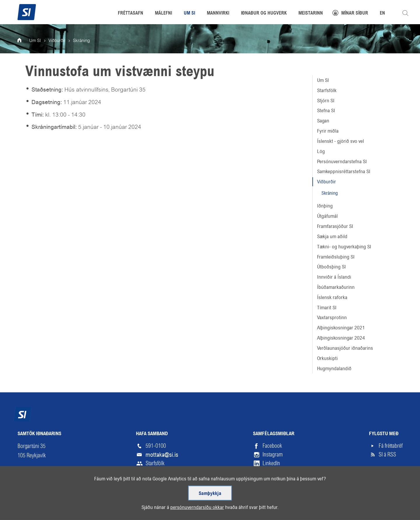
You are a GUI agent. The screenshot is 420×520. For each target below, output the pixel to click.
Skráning (330, 193)
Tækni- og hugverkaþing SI (344, 247)
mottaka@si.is (162, 455)
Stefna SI (326, 110)
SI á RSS (387, 455)
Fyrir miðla (328, 131)
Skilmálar (52, 510)
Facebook (272, 446)
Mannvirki (218, 13)
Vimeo (269, 472)
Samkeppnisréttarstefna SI (344, 171)
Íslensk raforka (332, 297)
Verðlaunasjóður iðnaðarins (345, 348)
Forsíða (23, 41)
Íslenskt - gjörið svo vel (341, 141)
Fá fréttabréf (391, 446)
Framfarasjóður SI (335, 226)
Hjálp (80, 510)
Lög (321, 151)
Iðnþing (325, 206)
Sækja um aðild (332, 236)
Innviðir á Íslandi (334, 277)
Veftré (24, 510)
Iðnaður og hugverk (264, 13)
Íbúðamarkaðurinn (336, 287)
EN (382, 13)
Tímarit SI (327, 308)
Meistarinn (311, 13)
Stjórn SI (326, 101)
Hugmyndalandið (334, 368)
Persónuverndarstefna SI (342, 161)
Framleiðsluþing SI (336, 257)
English (105, 510)
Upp (389, 510)
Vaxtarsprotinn (332, 317)
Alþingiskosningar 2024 (341, 338)
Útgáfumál (327, 216)
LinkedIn (271, 463)
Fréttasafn (131, 13)
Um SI (323, 80)
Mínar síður (355, 13)
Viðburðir (327, 182)
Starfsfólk (327, 90)
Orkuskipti (327, 358)
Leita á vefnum (405, 13)
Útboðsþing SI (331, 267)
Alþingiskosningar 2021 (341, 328)
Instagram (273, 455)
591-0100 (156, 446)
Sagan (323, 121)
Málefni (163, 13)
